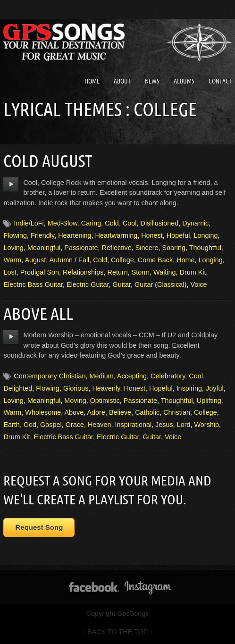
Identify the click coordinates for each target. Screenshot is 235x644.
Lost (10, 272)
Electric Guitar (88, 284)
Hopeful (178, 235)
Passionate (81, 248)
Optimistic (105, 401)
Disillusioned (159, 223)
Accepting (132, 376)
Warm (12, 260)
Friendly (42, 235)
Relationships (83, 272)
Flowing (15, 235)
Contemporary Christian (50, 376)
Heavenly (106, 388)
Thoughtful (205, 248)
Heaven (100, 425)
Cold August (48, 161)
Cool (130, 223)
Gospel (51, 425)
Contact (220, 81)
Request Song (39, 527)
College (122, 260)
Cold (112, 223)
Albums (184, 81)
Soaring (174, 248)
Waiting (164, 272)
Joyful (215, 388)
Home (92, 81)
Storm (141, 272)
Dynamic (195, 223)
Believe (120, 412)
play (11, 184)
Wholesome (43, 412)
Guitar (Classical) (160, 284)
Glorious (76, 388)
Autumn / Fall (70, 260)
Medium (101, 376)
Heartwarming (117, 235)
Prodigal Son (40, 272)
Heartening (75, 235)
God (30, 425)
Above (74, 412)
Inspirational (134, 425)
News (152, 81)
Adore (96, 412)
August (36, 260)
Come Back (155, 260)
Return (117, 272)
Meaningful (44, 248)
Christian (177, 412)
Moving (75, 401)
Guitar (122, 284)
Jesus (164, 425)
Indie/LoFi (29, 223)
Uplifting (209, 401)
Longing (206, 235)
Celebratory (168, 376)
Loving (13, 248)
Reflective (116, 248)
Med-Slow (63, 223)
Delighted (18, 388)
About (122, 81)
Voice (198, 284)
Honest (152, 235)
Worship (207, 425)
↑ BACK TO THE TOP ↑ (117, 632)
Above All (38, 314)
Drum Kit (193, 272)
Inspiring (189, 388)
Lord (184, 425)
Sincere (147, 248)
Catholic (147, 412)
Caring (91, 223)
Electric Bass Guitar (33, 284)
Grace (75, 425)
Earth (11, 425)
